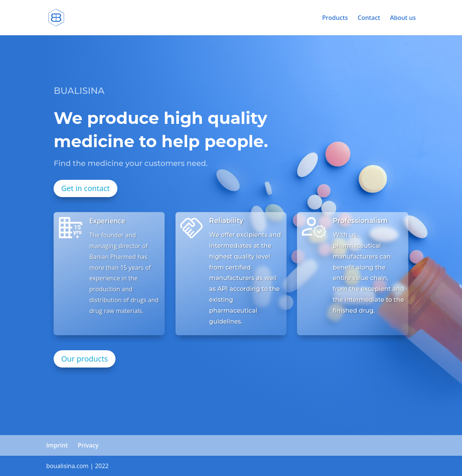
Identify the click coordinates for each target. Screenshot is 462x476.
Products (335, 18)
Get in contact (85, 188)
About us (403, 18)
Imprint (57, 445)
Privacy (88, 445)
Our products (84, 359)
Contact (369, 18)
